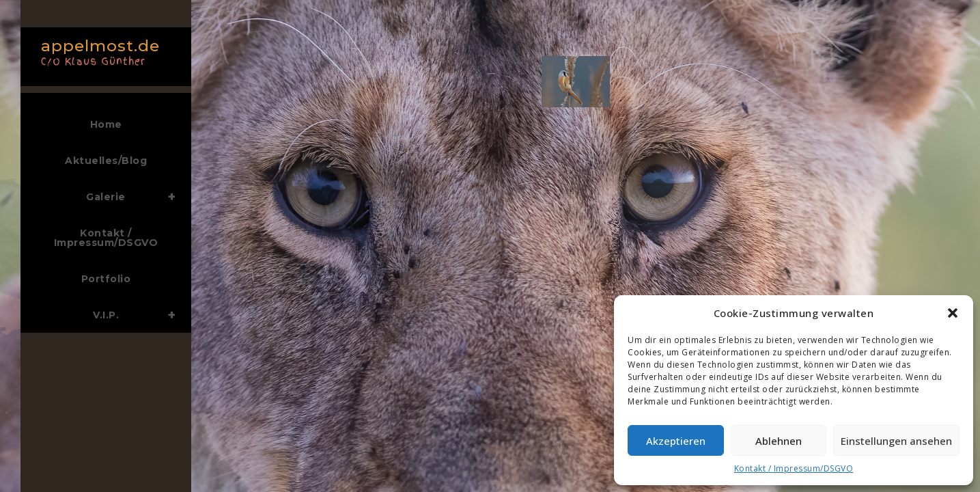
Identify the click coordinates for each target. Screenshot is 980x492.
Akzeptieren (676, 441)
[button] (953, 313)
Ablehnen (779, 441)
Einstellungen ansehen (896, 441)
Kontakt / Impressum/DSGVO (794, 468)
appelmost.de (102, 51)
